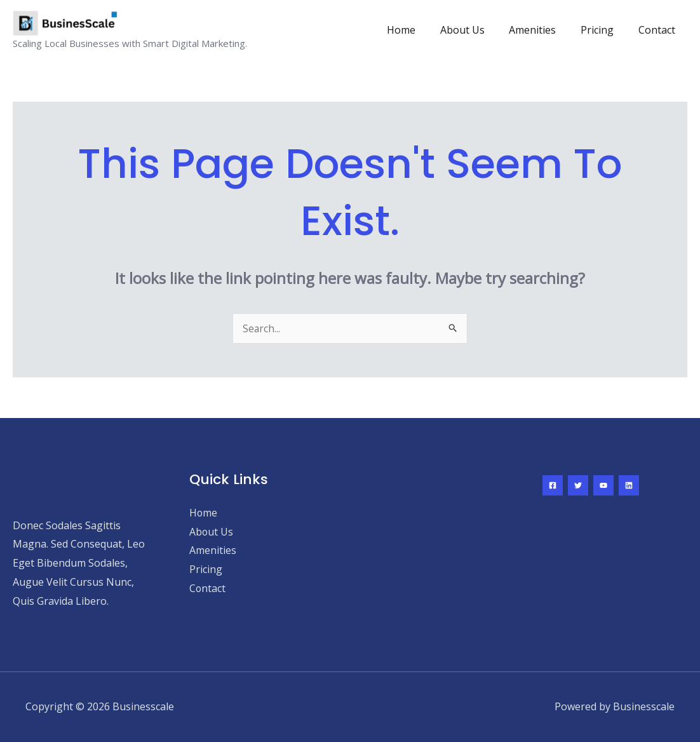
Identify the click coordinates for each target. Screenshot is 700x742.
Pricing (603, 30)
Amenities (543, 30)
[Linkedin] (629, 485)
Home (420, 30)
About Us (477, 30)
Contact (659, 30)
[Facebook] (553, 485)
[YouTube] (603, 485)
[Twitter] (578, 485)
